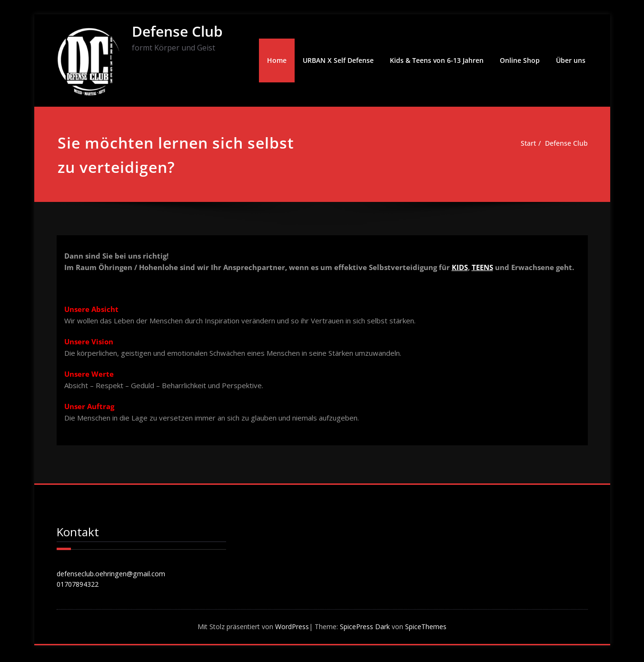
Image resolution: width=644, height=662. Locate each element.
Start (525, 143)
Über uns (571, 60)
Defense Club (177, 31)
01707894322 (80, 586)
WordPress (291, 629)
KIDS (460, 267)
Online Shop (520, 60)
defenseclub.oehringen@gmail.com (113, 574)
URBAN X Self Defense (338, 60)
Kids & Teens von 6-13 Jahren (437, 60)
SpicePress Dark (369, 629)
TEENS (482, 267)
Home (277, 60)
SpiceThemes (433, 629)
